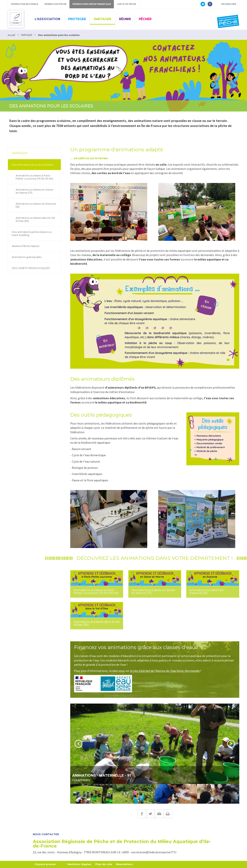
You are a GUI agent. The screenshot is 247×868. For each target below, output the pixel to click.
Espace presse (45, 864)
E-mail (159, 814)
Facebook (142, 814)
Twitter (150, 814)
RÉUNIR (125, 19)
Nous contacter (46, 834)
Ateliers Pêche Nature (26, 246)
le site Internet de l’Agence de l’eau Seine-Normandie (165, 671)
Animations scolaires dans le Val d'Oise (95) (35, 219)
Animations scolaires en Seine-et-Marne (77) (35, 191)
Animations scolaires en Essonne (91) (36, 205)
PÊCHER (145, 19)
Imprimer (168, 814)
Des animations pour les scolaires (33, 165)
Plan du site (104, 864)
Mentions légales (79, 864)
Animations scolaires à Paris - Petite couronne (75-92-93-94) (34, 177)
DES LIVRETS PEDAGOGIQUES (31, 268)
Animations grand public (27, 257)
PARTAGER (102, 19)
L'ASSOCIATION (47, 19)
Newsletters (125, 864)
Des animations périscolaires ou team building (32, 233)
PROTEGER (77, 19)
